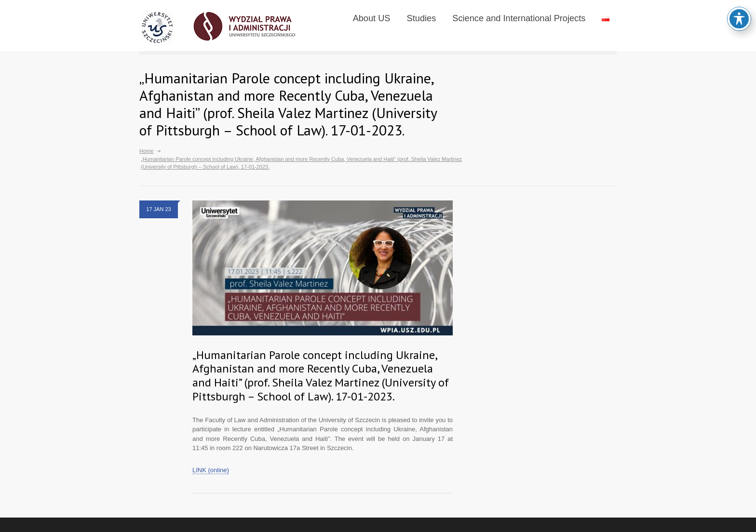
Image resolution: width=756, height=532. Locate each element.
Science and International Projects (519, 18)
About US (372, 18)
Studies (422, 18)
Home (146, 151)
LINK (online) (211, 470)
